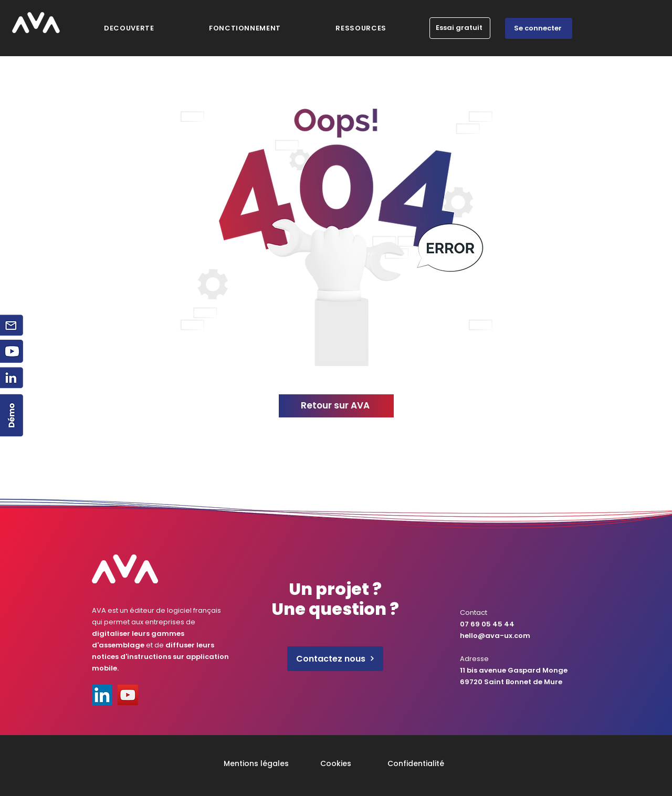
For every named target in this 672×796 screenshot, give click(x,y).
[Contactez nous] (335, 659)
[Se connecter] (539, 28)
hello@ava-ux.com (495, 636)
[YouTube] (128, 695)
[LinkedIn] (102, 695)
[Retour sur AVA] (336, 406)
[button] (361, 28)
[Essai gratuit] (460, 28)
